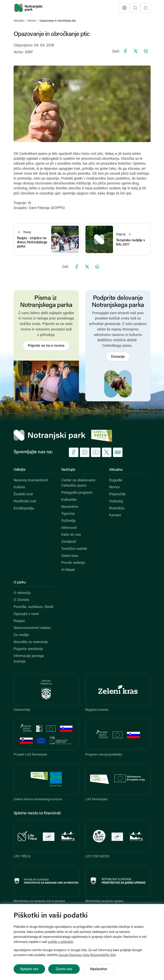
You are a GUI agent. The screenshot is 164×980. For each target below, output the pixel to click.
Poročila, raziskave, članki (33, 607)
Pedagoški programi (77, 493)
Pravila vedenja (73, 563)
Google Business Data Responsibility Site (87, 955)
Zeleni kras (70, 556)
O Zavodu (21, 600)
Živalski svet (23, 494)
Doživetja (68, 521)
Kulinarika (69, 500)
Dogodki (116, 480)
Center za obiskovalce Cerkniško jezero (78, 483)
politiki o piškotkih (61, 942)
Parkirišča (117, 509)
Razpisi (19, 621)
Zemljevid (69, 542)
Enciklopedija (24, 509)
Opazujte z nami (26, 614)
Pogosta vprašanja (28, 649)
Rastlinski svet (25, 501)
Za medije (21, 635)
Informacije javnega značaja (29, 659)
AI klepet (68, 570)
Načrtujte (68, 470)
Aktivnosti (69, 528)
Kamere (115, 515)
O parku (20, 583)
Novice (32, 21)
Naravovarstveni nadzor (32, 628)
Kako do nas (71, 535)
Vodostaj (116, 501)
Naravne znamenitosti (31, 480)
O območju (22, 593)
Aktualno (19, 21)
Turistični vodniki (74, 549)
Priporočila (117, 494)
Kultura (19, 487)
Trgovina (68, 514)
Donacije (118, 357)
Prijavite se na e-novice (46, 346)
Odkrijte (20, 470)
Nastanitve (70, 507)
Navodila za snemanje (31, 642)
